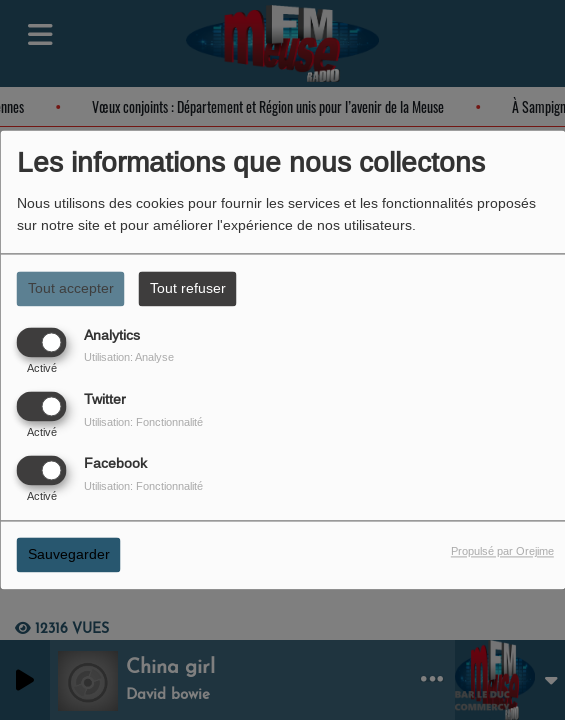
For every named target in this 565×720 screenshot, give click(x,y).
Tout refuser (188, 288)
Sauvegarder (69, 555)
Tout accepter (71, 288)
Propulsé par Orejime (502, 552)
